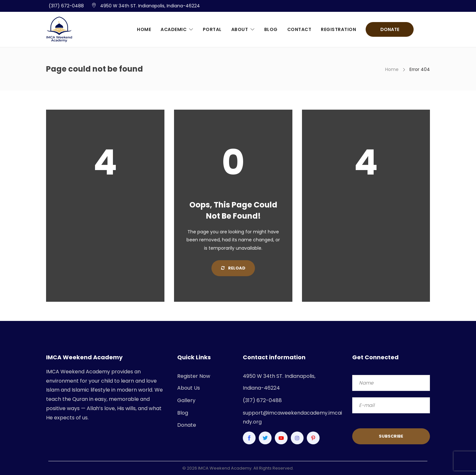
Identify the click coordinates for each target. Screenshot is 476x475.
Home (144, 29)
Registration (338, 29)
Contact (299, 29)
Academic (174, 29)
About (240, 29)
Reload (233, 268)
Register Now (194, 376)
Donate (390, 29)
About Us (189, 388)
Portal (212, 29)
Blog (271, 29)
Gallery (186, 400)
